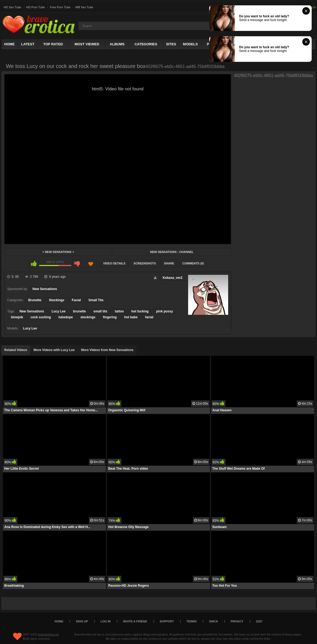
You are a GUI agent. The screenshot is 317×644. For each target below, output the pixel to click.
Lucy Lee (58, 311)
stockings (88, 317)
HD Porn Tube (36, 7)
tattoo (119, 311)
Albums (117, 44)
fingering (110, 317)
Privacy (237, 621)
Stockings (56, 300)
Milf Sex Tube (84, 7)
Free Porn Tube (60, 7)
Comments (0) (193, 263)
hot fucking (140, 311)
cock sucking (41, 317)
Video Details (114, 263)
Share (169, 263)
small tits (100, 311)
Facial (76, 300)
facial (149, 317)
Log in (312, 7)
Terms (192, 621)
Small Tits (96, 300)
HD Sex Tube (12, 7)
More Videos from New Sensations (107, 350)
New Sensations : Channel (172, 252)
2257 (259, 621)
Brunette (35, 300)
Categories (146, 44)
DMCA (214, 621)
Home (9, 44)
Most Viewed (87, 44)
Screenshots (145, 263)
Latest (28, 44)
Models (191, 44)
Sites (171, 44)
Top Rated (53, 44)
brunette (80, 311)
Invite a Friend (135, 621)
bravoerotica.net (48, 634)
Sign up (82, 621)
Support (167, 621)
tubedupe (66, 317)
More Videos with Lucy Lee (54, 350)
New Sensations (58, 252)
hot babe (131, 317)
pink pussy (165, 311)
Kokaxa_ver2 (173, 278)
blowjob (17, 317)
